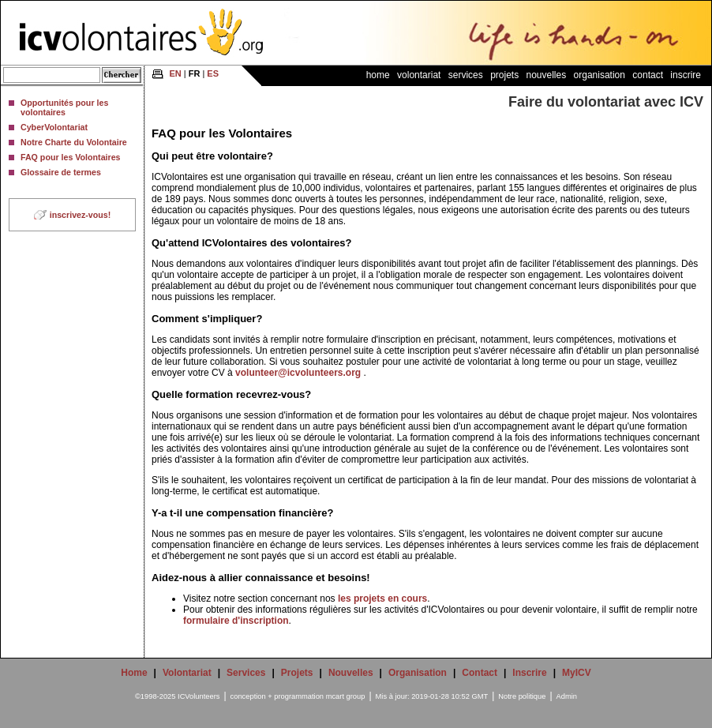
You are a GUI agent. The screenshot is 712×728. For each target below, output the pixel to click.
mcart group (346, 696)
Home (378, 75)
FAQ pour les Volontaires (71, 157)
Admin (567, 696)
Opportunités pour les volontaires (64, 107)
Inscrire (686, 75)
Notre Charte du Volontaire (74, 142)
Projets (504, 75)
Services (466, 75)
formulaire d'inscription (236, 621)
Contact (648, 75)
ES (213, 73)
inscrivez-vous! (81, 215)
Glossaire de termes (61, 172)
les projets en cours (382, 599)
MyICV (577, 673)
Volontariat (419, 75)
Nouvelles (547, 75)
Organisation (600, 75)
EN (175, 73)
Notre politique (522, 696)
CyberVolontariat (54, 127)
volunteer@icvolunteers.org (298, 373)
